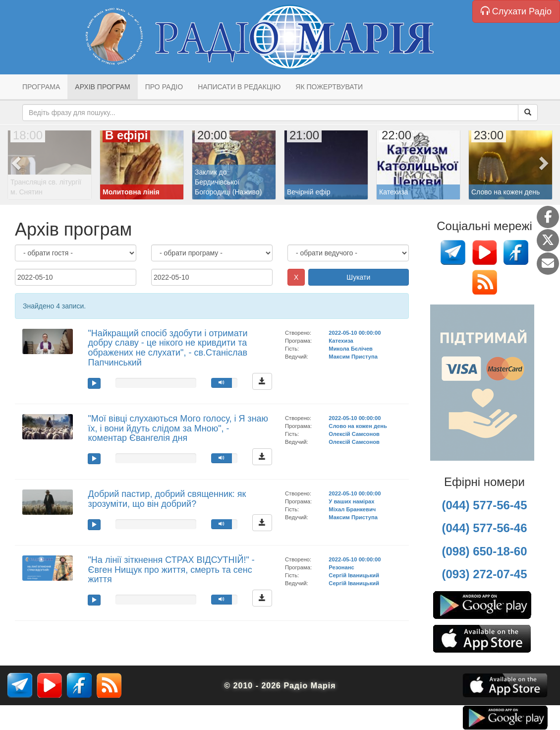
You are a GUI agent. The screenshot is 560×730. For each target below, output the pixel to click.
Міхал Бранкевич (352, 509)
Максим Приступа (353, 357)
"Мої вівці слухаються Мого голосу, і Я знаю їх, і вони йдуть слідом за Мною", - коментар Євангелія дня (178, 428)
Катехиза (341, 341)
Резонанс (341, 567)
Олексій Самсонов (354, 434)
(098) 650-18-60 (484, 551)
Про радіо (164, 87)
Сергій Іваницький (354, 575)
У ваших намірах (351, 501)
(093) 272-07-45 (484, 574)
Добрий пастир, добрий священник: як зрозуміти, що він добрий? (167, 499)
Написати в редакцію (239, 87)
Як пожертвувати (329, 87)
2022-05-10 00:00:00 (355, 333)
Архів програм (102, 87)
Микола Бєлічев (351, 349)
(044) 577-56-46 (484, 528)
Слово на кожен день (358, 426)
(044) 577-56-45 (484, 505)
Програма (41, 87)
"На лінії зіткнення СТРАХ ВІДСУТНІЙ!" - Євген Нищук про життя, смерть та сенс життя (171, 570)
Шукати (358, 277)
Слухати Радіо (516, 11)
